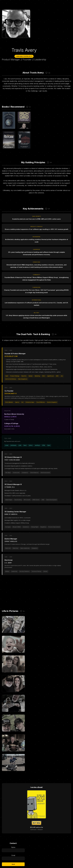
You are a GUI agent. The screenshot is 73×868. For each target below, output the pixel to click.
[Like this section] (46, 73)
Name (13, 849)
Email (13, 857)
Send (13, 864)
